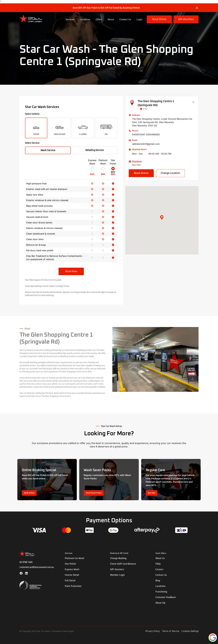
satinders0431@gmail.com (146, 144)
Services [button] (70, 19)
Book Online (159, 19)
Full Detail (70, 581)
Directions (137, 161)
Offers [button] (99, 19)
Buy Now (152, 493)
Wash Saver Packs (94, 493)
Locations (85, 19)
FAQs (158, 564)
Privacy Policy (153, 631)
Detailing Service (95, 150)
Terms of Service (171, 631)
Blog (158, 581)
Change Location (170, 173)
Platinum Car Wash (75, 558)
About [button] (111, 19)
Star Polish (70, 564)
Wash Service (48, 150)
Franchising (161, 592)
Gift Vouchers (186, 19)
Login (139, 19)
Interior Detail (72, 575)
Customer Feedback (166, 597)
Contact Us (125, 19)
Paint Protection (73, 586)
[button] (162, 218)
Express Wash (72, 569)
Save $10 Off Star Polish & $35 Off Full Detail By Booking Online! (106, 8)
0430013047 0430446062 (146, 134)
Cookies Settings (190, 631)
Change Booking (118, 558)
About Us (160, 558)
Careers (159, 569)
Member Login (117, 575)
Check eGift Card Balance (123, 564)
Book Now (71, 271)
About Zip (160, 603)
